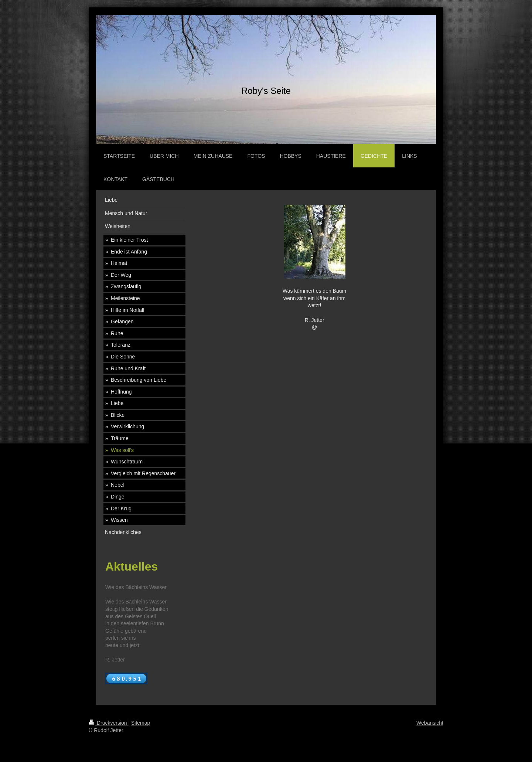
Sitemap (141, 723)
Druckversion (108, 723)
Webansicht (430, 723)
